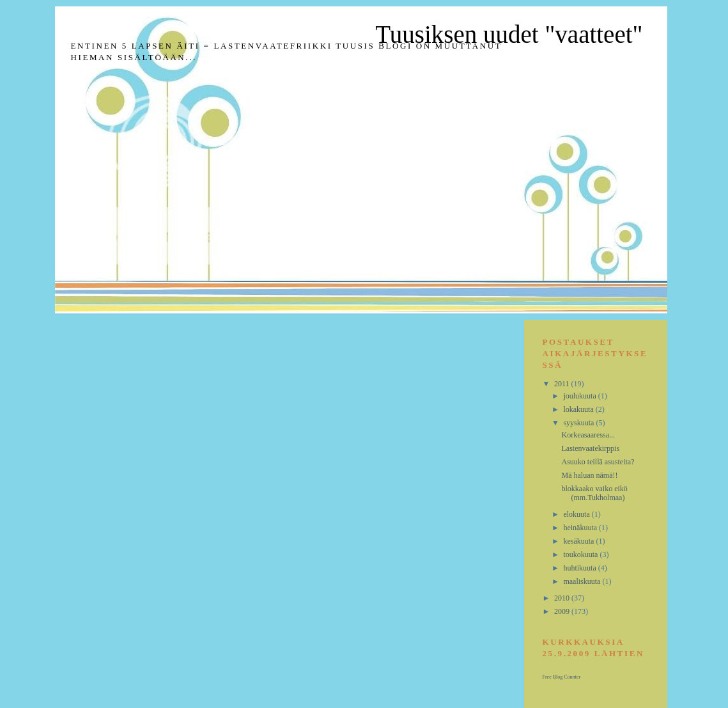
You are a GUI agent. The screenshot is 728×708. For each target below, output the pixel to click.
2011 (563, 384)
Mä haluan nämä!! (589, 475)
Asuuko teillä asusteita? (598, 462)
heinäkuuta (581, 528)
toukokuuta (581, 555)
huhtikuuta (580, 568)
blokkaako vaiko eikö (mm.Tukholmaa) (594, 493)
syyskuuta (579, 423)
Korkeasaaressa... (588, 435)
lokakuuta (579, 409)
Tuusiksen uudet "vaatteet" (509, 34)
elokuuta (577, 514)
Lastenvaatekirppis (590, 448)
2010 (563, 598)
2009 (563, 611)
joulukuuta (580, 396)
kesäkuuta (579, 541)
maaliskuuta (583, 581)
